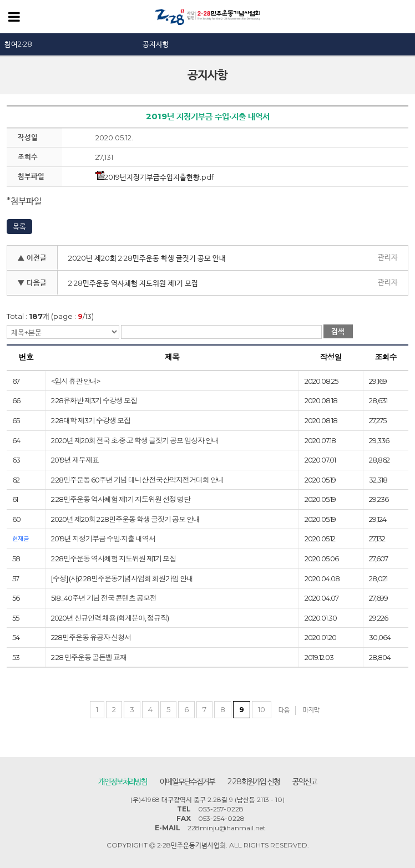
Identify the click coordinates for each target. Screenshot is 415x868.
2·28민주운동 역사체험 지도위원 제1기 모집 (133, 283)
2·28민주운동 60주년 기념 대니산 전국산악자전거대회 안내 (137, 480)
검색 (338, 331)
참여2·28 (18, 44)
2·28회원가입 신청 (254, 781)
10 (262, 709)
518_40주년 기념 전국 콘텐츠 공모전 (104, 598)
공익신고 (305, 781)
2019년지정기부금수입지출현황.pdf (155, 177)
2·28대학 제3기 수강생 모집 (91, 420)
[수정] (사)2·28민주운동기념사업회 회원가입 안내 (122, 578)
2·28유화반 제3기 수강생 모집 (94, 400)
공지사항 (156, 44)
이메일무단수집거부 (187, 781)
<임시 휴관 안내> (75, 381)
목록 (19, 226)
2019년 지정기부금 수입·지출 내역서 (103, 539)
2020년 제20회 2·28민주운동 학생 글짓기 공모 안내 (147, 258)
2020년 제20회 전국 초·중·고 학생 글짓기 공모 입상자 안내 (135, 440)
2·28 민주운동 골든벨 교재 (89, 657)
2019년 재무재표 (75, 460)
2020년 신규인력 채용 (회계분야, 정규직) (110, 618)
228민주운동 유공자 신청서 (91, 637)
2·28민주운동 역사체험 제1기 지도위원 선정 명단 (121, 499)
